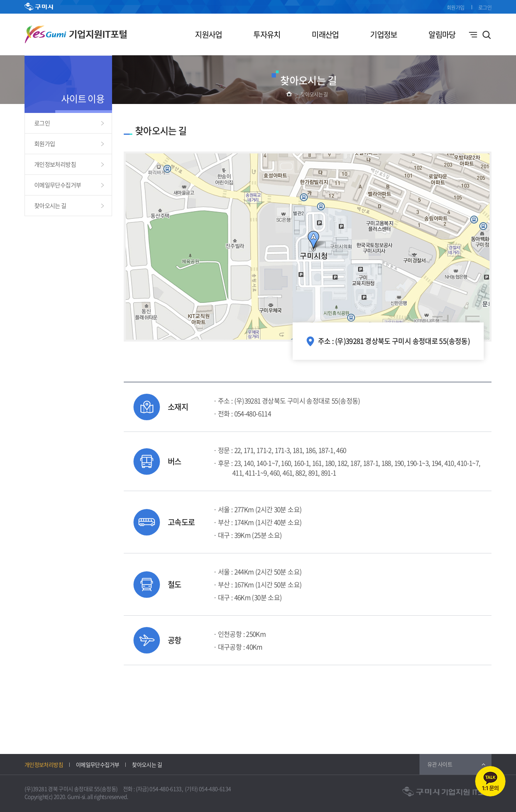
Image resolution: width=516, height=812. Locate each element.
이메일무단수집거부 (58, 185)
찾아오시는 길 (314, 94)
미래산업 (325, 34)
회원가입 (455, 7)
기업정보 (383, 34)
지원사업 (208, 34)
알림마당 (442, 34)
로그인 (485, 7)
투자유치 (267, 34)
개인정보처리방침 (55, 164)
